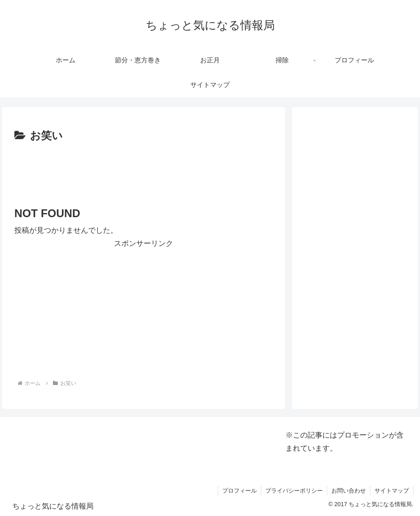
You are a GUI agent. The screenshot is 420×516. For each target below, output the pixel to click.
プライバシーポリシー (294, 491)
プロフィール (240, 491)
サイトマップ (392, 491)
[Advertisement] (144, 170)
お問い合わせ (349, 491)
